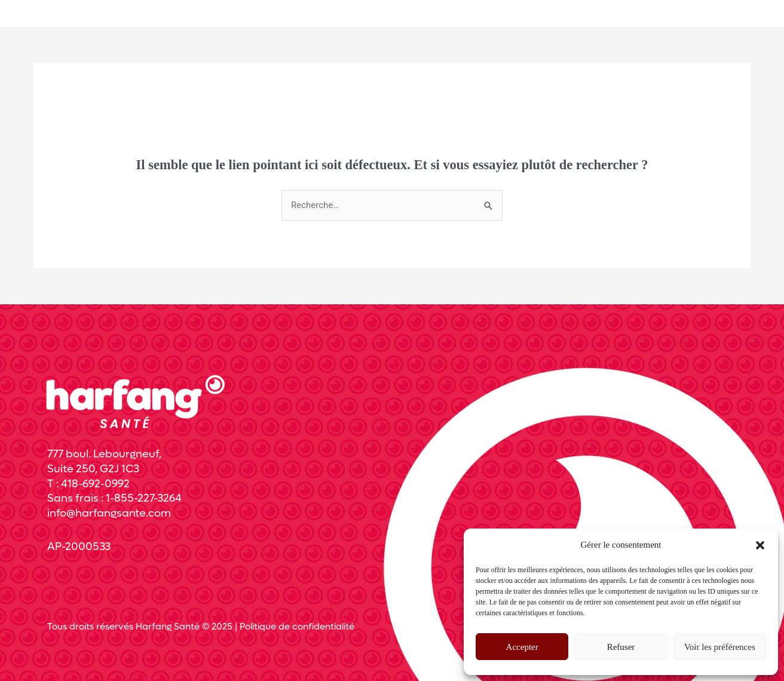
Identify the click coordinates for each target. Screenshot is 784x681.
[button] (760, 545)
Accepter (522, 647)
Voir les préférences (720, 647)
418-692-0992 (95, 484)
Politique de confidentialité (297, 627)
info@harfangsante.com (109, 513)
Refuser (621, 647)
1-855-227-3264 (144, 498)
